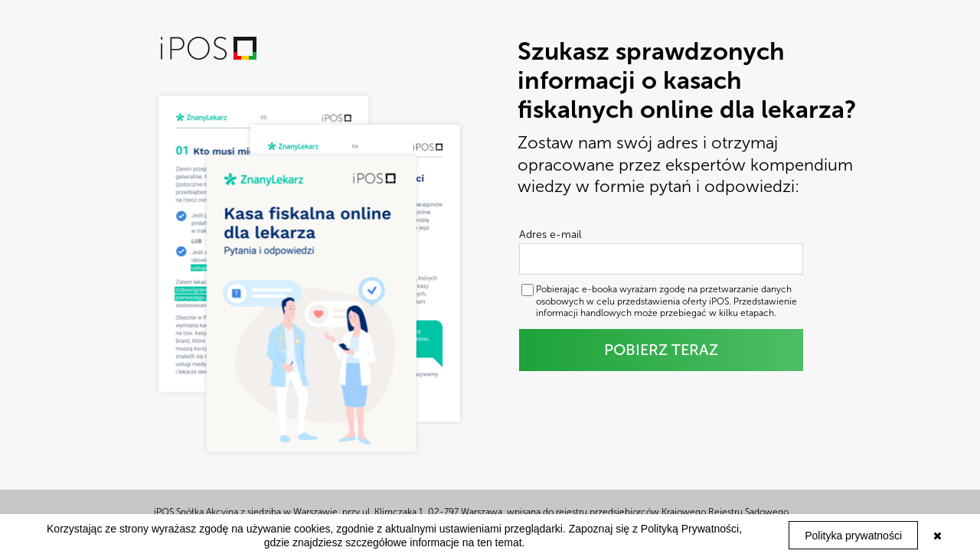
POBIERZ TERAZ (661, 350)
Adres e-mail (550, 235)
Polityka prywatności (853, 536)
